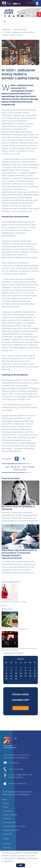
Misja (5, 799)
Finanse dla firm (20, 470)
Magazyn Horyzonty (11, 830)
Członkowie (8, 811)
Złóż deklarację (21, 708)
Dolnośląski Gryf (9, 822)
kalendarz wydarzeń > (14, 653)
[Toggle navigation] (5, 22)
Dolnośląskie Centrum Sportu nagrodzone (14, 629)
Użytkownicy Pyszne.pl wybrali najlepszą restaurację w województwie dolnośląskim (19, 649)
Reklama (6, 848)
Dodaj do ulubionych (18, 783)
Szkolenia (7, 844)
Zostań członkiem (10, 815)
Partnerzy (7, 819)
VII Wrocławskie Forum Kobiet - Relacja (13, 602)
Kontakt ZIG (4, 606)
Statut (5, 807)
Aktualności (15, 467)
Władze (6, 803)
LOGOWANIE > (33, 3)
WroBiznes (6, 30)
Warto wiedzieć (20, 30)
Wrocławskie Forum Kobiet (14, 826)
